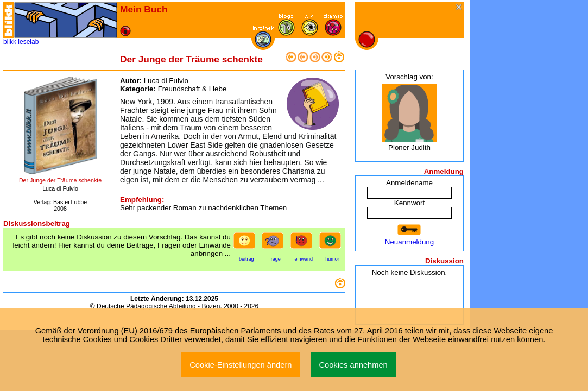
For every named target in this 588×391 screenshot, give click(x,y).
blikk (10, 42)
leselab (28, 42)
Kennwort (409, 203)
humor (332, 259)
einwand (304, 259)
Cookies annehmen (353, 365)
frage (275, 259)
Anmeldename (409, 183)
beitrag (246, 259)
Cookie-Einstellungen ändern (241, 365)
